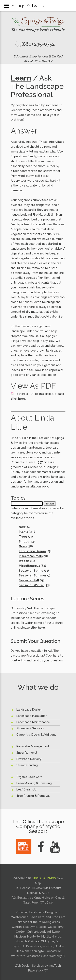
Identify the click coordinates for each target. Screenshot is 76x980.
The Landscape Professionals (38, 30)
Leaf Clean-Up (26, 789)
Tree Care (59, 917)
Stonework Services (30, 728)
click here (18, 399)
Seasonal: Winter (31, 585)
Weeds (24, 561)
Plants (23, 532)
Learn (21, 78)
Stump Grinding (27, 765)
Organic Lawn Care (29, 777)
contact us (18, 660)
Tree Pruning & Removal (33, 796)
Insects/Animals (31, 556)
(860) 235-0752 (38, 44)
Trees (23, 537)
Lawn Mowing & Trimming (34, 783)
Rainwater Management (33, 746)
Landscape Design (32, 551)
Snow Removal (27, 753)
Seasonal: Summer (33, 575)
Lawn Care (37, 917)
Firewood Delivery (29, 759)
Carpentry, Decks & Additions (36, 735)
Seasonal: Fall (29, 580)
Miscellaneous (29, 566)
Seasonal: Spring (31, 571)
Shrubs (24, 541)
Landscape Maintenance (33, 722)
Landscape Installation (32, 716)
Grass (23, 546)
